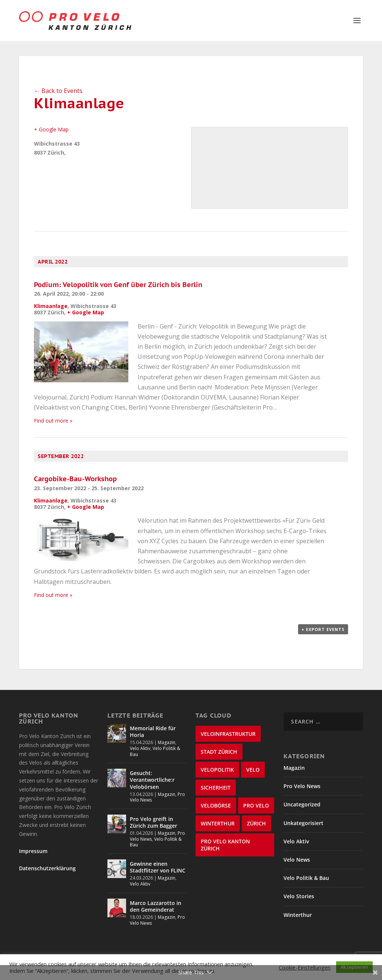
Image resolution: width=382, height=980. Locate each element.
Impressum (33, 851)
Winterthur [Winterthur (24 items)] (218, 823)
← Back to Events (58, 91)
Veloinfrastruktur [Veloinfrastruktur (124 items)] (228, 734)
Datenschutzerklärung (47, 868)
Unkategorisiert (303, 823)
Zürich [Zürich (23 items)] (256, 823)
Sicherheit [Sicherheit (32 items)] (216, 788)
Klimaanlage (51, 306)
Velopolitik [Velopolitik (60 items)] (217, 770)
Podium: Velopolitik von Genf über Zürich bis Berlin (118, 285)
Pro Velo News (302, 786)
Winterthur (298, 915)
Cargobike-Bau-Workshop (75, 479)
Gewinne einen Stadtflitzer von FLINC (158, 867)
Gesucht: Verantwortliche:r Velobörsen (152, 780)
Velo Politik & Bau (155, 751)
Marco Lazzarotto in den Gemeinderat (156, 906)
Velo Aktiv (140, 748)
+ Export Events (323, 629)
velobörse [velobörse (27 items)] (216, 805)
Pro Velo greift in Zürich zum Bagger (154, 822)
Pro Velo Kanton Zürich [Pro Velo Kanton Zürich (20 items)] (225, 845)
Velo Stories (299, 896)
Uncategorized (302, 804)
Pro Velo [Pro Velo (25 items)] (256, 805)
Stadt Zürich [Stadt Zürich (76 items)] (219, 752)
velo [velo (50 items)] (253, 770)
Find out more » (53, 421)
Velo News (297, 860)
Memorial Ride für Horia (153, 732)
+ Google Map (51, 129)
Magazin (167, 742)
